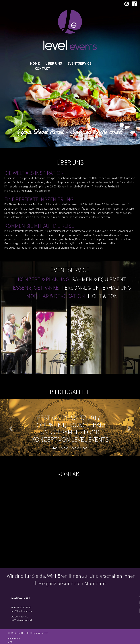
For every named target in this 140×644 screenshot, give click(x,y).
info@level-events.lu (21, 611)
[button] (10, 427)
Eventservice (79, 63)
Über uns (54, 63)
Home (35, 63)
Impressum (14, 639)
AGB (10, 642)
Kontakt (42, 68)
